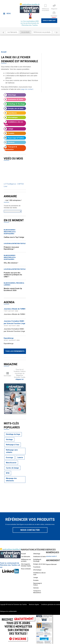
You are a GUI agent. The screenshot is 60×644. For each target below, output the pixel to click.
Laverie (20, 458)
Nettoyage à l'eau (13, 445)
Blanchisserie (11, 463)
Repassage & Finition (14, 138)
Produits (9, 133)
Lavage (9, 129)
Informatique (11, 117)
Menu (7, 14)
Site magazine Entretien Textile (26, 565)
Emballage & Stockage (14, 104)
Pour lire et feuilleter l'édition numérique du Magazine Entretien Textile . (20, 374)
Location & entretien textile (15, 244)
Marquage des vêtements (11, 480)
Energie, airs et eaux (14, 108)
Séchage (9, 439)
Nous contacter (30, 530)
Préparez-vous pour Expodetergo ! (11, 248)
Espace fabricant (49, 21)
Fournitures (10, 113)
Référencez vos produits (42, 32)
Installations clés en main (14, 123)
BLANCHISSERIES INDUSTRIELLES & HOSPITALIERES (10, 232)
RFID (8, 473)
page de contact (27, 89)
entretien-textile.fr (51, 556)
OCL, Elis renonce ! (11, 263)
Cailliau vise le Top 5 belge (14, 237)
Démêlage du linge (13, 434)
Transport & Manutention (11, 148)
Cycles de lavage (12, 468)
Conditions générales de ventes (50, 605)
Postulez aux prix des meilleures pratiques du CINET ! (13, 275)
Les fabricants (12, 32)
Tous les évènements (15, 351)
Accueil (4, 52)
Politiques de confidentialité (8, 611)
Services (9, 142)
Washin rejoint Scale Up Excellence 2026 (13, 289)
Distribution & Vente (14, 99)
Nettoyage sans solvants (12, 451)
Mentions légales (34, 605)
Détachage (10, 95)
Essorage (9, 458)
